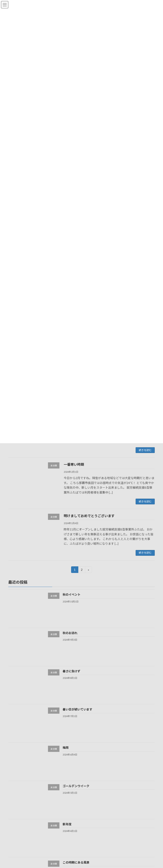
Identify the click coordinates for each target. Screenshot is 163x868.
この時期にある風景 (76, 862)
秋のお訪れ (70, 633)
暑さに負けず (72, 671)
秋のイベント (72, 594)
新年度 (67, 824)
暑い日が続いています (77, 709)
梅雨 (66, 748)
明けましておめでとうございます (89, 516)
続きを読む (145, 450)
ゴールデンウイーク (76, 786)
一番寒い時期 (74, 464)
